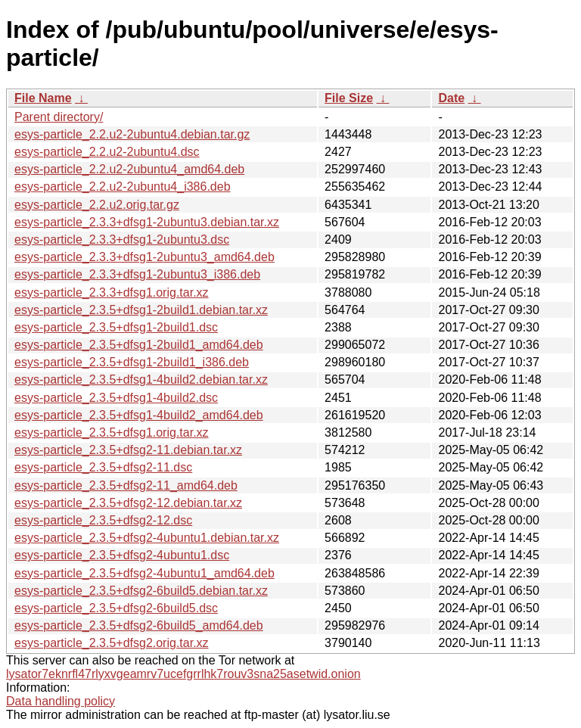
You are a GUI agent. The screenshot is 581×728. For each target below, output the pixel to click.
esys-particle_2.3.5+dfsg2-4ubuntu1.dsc (122, 555)
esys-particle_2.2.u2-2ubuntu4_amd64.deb (129, 169)
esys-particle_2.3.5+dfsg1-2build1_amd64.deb (139, 345)
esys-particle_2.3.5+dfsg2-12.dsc (103, 520)
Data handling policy (61, 701)
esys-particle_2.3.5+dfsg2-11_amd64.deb (126, 485)
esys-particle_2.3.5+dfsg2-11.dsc (103, 467)
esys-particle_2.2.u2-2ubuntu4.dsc (107, 152)
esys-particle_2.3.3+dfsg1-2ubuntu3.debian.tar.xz (147, 222)
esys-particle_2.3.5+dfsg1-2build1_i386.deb (132, 362)
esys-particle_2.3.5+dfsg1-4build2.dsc (116, 398)
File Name (43, 98)
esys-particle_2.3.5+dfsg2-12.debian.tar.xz (128, 503)
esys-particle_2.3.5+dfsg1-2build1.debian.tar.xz (141, 310)
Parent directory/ (59, 117)
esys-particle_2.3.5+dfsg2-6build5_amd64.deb (139, 625)
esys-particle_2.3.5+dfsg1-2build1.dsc (116, 327)
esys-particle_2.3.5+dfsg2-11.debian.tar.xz (128, 450)
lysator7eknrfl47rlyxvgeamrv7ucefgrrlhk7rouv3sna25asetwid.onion (183, 674)
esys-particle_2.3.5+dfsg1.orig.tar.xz (112, 432)
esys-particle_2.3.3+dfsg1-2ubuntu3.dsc (122, 240)
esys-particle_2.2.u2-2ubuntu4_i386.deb (123, 187)
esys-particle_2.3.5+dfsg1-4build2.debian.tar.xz (141, 380)
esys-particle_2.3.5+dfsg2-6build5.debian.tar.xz (141, 591)
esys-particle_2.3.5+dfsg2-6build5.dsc (116, 608)
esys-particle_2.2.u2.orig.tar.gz (97, 205)
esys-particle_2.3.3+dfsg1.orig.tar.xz (112, 292)
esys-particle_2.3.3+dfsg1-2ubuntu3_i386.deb (137, 274)
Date (451, 98)
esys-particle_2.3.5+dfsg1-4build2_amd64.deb (139, 415)
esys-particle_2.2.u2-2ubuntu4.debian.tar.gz (132, 134)
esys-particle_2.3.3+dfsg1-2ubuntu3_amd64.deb (144, 257)
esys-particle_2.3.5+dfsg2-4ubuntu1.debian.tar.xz (147, 538)
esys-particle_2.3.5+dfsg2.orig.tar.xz (112, 643)
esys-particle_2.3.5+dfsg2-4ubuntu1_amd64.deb (144, 573)
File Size (349, 98)
